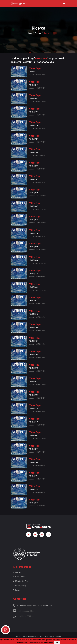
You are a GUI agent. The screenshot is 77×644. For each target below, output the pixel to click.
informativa (48, 642)
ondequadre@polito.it (24, 611)
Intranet (17, 590)
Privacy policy (20, 586)
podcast (38, 33)
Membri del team (21, 581)
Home (30, 33)
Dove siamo (19, 577)
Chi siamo (18, 572)
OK (57, 642)
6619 (34, 616)
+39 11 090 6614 (24, 616)
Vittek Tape (35, 68)
